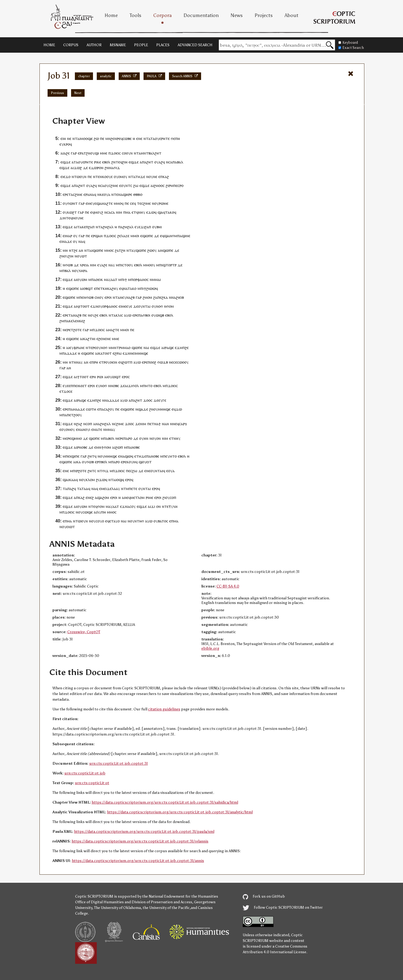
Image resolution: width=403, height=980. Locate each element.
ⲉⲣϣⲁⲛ (97, 236)
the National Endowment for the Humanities (180, 896)
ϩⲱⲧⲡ (127, 362)
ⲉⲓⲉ (63, 177)
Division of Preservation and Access (162, 902)
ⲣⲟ (181, 185)
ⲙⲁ (128, 212)
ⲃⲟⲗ (111, 438)
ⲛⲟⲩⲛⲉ (152, 177)
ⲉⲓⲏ (63, 138)
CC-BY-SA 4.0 (228, 586)
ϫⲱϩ (78, 168)
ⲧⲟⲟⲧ (107, 353)
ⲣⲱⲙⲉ (164, 203)
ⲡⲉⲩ (166, 456)
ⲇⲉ (85, 168)
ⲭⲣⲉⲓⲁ (84, 265)
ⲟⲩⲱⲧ (82, 256)
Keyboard (348, 43)
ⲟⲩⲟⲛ (156, 438)
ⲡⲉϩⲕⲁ (163, 297)
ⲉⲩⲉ (138, 227)
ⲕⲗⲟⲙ (90, 480)
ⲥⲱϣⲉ (88, 512)
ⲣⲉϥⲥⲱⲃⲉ (124, 138)
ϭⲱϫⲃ (163, 362)
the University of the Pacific (166, 908)
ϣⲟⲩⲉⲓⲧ (145, 462)
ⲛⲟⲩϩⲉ (93, 315)
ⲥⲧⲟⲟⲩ (128, 265)
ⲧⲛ (74, 362)
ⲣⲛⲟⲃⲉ (82, 447)
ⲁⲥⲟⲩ (131, 506)
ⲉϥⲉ (108, 521)
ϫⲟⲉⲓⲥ (116, 153)
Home (111, 15)
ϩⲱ (96, 138)
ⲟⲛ (159, 506)
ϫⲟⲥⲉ (68, 391)
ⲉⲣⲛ (93, 377)
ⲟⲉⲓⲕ (99, 279)
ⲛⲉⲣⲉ (67, 330)
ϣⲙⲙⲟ (76, 438)
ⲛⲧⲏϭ (139, 521)
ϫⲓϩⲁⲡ (146, 227)
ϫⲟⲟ (147, 400)
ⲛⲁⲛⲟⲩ (84, 429)
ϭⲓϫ (117, 168)
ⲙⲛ (108, 138)
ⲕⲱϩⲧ (72, 212)
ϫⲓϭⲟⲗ (134, 386)
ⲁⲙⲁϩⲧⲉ (106, 203)
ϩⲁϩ (79, 424)
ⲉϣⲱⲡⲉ (147, 236)
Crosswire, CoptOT (84, 632)
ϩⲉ (76, 250)
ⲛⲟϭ (159, 306)
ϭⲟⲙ (170, 306)
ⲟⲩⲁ (107, 194)
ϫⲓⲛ (63, 218)
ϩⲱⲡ (119, 447)
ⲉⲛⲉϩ (90, 497)
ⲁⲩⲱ (128, 315)
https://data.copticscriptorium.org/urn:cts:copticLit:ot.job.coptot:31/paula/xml (144, 832)
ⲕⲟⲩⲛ (131, 462)
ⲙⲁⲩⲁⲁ (109, 279)
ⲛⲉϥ (176, 424)
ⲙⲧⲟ (149, 386)
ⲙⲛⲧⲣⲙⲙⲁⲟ (121, 348)
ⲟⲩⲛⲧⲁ (144, 306)
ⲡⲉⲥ (176, 185)
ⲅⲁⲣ (74, 153)
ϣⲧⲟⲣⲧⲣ (169, 265)
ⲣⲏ (96, 362)
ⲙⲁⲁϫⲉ (79, 409)
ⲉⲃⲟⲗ (106, 162)
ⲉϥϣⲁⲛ (166, 236)
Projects (264, 15)
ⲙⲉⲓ (104, 489)
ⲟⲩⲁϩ (159, 162)
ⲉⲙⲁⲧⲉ (97, 429)
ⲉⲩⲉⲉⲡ (68, 386)
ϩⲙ (62, 321)
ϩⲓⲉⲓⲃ (180, 297)
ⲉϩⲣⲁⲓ (117, 353)
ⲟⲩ (92, 153)
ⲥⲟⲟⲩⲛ (127, 153)
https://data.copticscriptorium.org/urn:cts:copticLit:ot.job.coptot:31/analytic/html (180, 812)
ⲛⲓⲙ (119, 212)
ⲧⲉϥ (119, 162)
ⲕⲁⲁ (72, 480)
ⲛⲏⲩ (142, 212)
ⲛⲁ (111, 168)
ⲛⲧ (75, 138)
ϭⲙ (174, 236)
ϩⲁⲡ (91, 227)
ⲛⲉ (69, 138)
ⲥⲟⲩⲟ (100, 521)
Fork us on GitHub (264, 896)
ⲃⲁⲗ (180, 162)
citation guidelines (164, 709)
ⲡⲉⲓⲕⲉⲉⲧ (80, 386)
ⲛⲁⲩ (79, 362)
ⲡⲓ (123, 279)
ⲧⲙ (138, 177)
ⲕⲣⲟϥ (68, 144)
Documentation (201, 15)
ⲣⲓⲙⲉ (149, 497)
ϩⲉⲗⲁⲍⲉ (123, 236)
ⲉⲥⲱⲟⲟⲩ (182, 362)
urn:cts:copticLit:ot (92, 783)
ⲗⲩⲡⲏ (101, 512)
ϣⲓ (97, 153)
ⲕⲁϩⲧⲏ (89, 339)
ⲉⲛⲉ (139, 138)
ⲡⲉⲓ (68, 456)
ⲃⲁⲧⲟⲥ (163, 521)
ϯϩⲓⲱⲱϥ (151, 288)
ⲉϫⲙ (179, 348)
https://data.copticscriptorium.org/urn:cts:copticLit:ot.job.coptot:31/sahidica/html (165, 802)
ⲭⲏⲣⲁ (83, 271)
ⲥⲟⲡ (89, 424)
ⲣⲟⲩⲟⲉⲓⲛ (110, 362)
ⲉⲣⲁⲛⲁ (89, 194)
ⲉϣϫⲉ (66, 162)
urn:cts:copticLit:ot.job (85, 773)
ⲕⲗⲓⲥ (119, 315)
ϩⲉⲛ (114, 138)
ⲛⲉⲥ (172, 362)
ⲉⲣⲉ (66, 194)
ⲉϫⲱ (150, 212)
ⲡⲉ (102, 138)
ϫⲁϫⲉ (72, 353)
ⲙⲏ (65, 250)
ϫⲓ (153, 506)
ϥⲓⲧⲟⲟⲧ (83, 306)
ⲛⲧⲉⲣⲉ (91, 348)
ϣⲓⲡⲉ (75, 456)
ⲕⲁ (100, 353)
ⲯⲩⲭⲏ (173, 506)
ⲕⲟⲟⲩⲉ (107, 177)
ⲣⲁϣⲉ (169, 348)
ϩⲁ (135, 185)
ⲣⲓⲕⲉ (98, 162)
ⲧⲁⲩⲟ (115, 521)
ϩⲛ (88, 153)
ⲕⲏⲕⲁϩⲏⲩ (110, 288)
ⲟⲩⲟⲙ (118, 177)
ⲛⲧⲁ (112, 315)
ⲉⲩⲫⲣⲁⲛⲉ (77, 348)
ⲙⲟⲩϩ (99, 212)
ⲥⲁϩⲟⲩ (109, 409)
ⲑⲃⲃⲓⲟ (138, 194)
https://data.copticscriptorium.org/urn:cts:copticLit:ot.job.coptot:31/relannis (140, 841)
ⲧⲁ (153, 138)
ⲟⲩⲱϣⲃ (158, 315)
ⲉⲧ (101, 288)
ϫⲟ (68, 177)
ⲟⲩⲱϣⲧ (114, 377)
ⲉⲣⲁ (81, 153)
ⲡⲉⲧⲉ (133, 489)
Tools (136, 15)
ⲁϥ (88, 489)
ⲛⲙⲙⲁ (155, 279)
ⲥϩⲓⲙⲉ (113, 185)
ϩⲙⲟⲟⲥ (159, 185)
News (237, 15)
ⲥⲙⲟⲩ (99, 297)
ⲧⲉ (98, 177)
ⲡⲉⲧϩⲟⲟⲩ (74, 415)
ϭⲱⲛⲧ (72, 203)
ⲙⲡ (119, 265)
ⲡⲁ (144, 162)
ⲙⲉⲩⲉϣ (94, 203)
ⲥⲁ (113, 212)
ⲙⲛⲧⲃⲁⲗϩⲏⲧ (151, 153)
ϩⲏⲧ (150, 162)
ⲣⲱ (100, 377)
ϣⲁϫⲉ (143, 409)
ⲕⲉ (102, 194)
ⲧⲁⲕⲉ (81, 227)
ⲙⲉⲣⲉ (67, 438)
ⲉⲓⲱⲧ (71, 527)
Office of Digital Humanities (99, 902)
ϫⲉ (143, 177)
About (292, 15)
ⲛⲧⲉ (115, 194)
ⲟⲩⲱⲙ (82, 279)
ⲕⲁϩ (166, 177)
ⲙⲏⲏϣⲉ (142, 353)
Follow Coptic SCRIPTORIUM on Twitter (283, 907)
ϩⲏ (123, 250)
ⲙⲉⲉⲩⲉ (127, 306)
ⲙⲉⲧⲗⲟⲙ (138, 497)
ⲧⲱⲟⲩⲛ (80, 177)
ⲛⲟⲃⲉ (115, 386)
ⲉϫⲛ (94, 306)
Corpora (162, 15)
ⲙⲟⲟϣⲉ (87, 138)
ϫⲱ (179, 409)
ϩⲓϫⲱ (101, 480)
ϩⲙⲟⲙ (147, 297)
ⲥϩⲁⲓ (134, 471)
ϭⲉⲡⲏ (175, 138)
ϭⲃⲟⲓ (146, 315)
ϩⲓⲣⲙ (169, 185)
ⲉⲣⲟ (108, 297)
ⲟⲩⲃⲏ (156, 227)
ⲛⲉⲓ (133, 353)
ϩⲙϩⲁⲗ (108, 227)
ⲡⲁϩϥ (72, 489)
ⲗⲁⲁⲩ (116, 489)
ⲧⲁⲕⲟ (170, 212)
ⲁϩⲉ (67, 153)
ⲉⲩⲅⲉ (162, 400)
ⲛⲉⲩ (123, 297)
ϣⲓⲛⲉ (186, 236)
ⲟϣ (119, 480)
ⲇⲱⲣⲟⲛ (97, 168)
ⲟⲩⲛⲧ (126, 185)
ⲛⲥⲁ (169, 162)
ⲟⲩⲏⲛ (144, 438)
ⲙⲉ (105, 153)
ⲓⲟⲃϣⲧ (88, 288)
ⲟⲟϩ (153, 362)
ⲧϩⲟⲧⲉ (76, 330)
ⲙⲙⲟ (118, 203)
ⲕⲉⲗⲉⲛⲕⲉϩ (77, 321)
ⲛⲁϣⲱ (126, 456)
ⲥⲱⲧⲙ (91, 409)
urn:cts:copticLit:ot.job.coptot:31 (119, 763)
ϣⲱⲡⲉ (98, 250)
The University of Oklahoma (117, 908)
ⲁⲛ (81, 250)
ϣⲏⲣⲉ (127, 194)
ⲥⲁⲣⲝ (183, 424)
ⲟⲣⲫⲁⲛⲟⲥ (141, 279)
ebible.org (210, 648)
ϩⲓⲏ (125, 162)
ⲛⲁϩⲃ (130, 297)
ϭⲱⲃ (69, 265)
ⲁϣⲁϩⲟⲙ (102, 497)
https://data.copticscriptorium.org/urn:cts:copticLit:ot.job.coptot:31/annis (138, 861)
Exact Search (351, 48)
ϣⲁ (160, 212)
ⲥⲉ (132, 203)
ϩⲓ (164, 497)
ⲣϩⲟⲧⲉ (81, 471)
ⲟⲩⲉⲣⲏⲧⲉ (162, 138)
